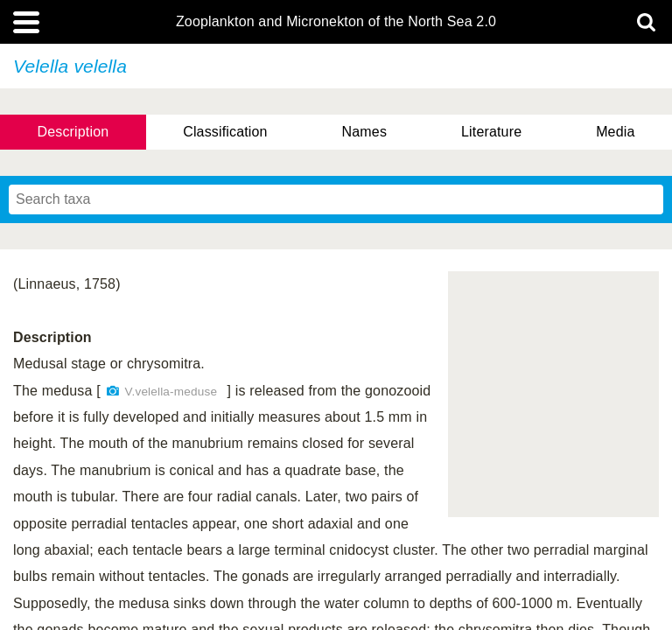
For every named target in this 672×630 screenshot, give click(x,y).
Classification (225, 132)
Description (73, 132)
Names (364, 132)
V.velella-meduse (171, 392)
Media (615, 132)
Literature (491, 132)
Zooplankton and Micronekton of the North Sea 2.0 (336, 22)
